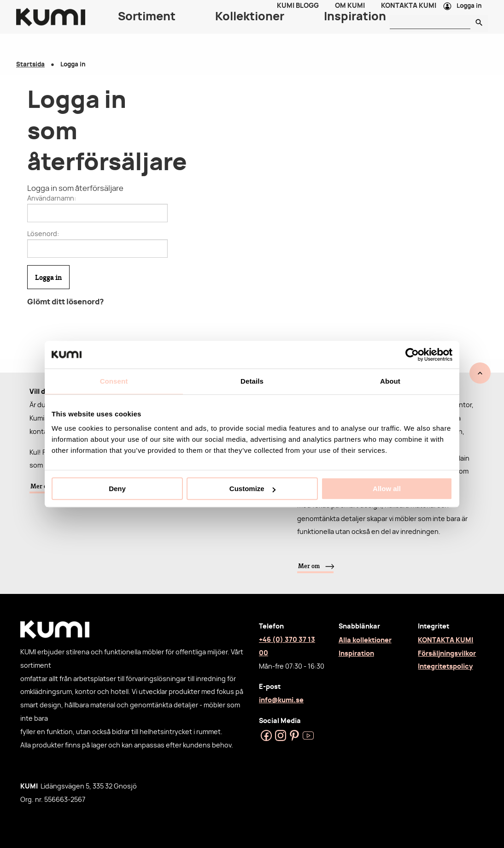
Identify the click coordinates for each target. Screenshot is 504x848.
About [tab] (390, 381)
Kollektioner (250, 28)
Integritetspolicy (445, 667)
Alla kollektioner (365, 640)
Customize (252, 489)
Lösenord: (43, 234)
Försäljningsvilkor (447, 654)
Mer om (309, 566)
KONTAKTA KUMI (445, 640)
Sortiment (147, 28)
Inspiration (356, 654)
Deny (117, 489)
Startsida (30, 65)
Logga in (469, 12)
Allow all (387, 489)
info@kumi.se (281, 700)
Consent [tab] (114, 381)
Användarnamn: (52, 199)
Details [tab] (252, 381)
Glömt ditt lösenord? (65, 302)
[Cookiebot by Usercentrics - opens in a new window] (412, 355)
